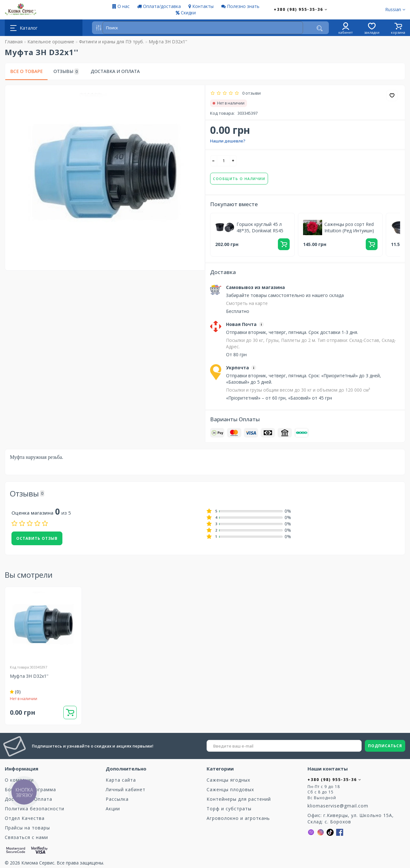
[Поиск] (320, 28)
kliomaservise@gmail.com (338, 806)
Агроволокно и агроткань (238, 818)
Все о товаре (26, 71)
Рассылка (117, 799)
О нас (121, 6)
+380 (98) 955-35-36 (301, 9)
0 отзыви (251, 93)
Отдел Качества (25, 818)
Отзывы (66, 71)
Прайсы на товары (27, 828)
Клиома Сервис (38, 863)
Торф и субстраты (229, 809)
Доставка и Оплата (115, 71)
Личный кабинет (126, 789)
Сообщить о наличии (239, 179)
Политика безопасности (35, 809)
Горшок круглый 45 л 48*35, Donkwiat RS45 (260, 227)
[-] (214, 161)
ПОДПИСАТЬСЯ (385, 746)
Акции (113, 809)
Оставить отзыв (37, 538)
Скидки (186, 13)
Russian (395, 9)
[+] (233, 161)
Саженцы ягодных (228, 780)
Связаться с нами (26, 837)
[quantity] (223, 161)
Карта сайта (121, 780)
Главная (14, 42)
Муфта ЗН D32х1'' (29, 676)
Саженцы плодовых (230, 789)
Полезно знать (240, 6)
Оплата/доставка (159, 6)
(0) (15, 692)
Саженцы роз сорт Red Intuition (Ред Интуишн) (349, 227)
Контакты (201, 6)
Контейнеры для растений (239, 799)
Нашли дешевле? (228, 141)
